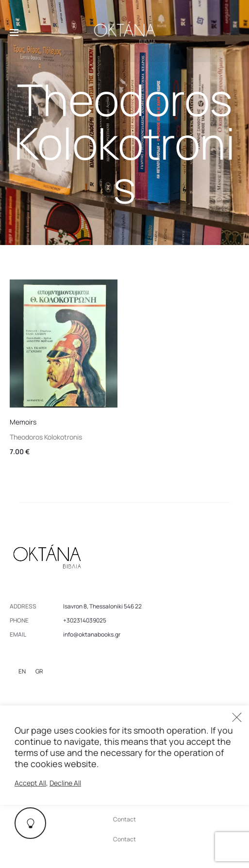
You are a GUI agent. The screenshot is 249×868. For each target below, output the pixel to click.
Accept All (30, 783)
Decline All (65, 783)
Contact (124, 819)
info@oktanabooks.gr (92, 634)
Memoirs (23, 422)
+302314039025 (85, 620)
